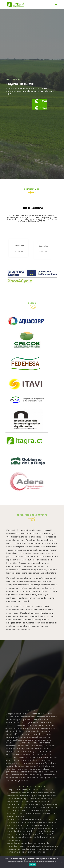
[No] (61, 862)
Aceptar (33, 865)
